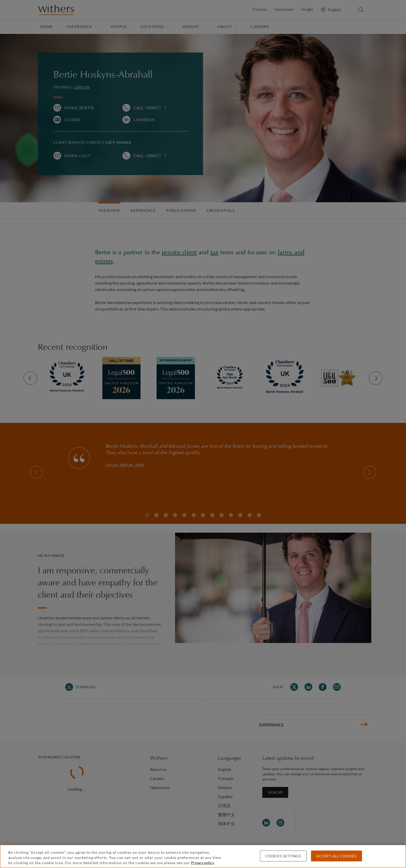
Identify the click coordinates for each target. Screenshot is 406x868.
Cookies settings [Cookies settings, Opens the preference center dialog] (283, 856)
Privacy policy (202, 863)
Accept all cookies (336, 856)
